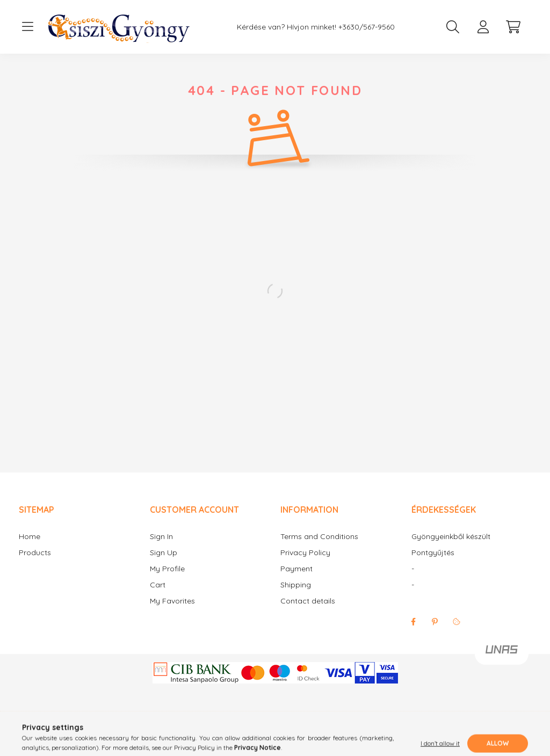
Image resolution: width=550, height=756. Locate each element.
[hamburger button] (27, 27)
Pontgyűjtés (433, 564)
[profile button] (483, 27)
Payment (296, 580)
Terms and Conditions (319, 547)
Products (35, 564)
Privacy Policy (305, 564)
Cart (158, 596)
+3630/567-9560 (367, 27)
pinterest (435, 633)
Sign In (161, 547)
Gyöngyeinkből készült (451, 547)
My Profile (167, 580)
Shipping (296, 596)
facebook (414, 633)
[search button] (453, 27)
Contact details (308, 612)
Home (30, 547)
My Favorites (172, 612)
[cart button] (513, 27)
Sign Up (164, 564)
